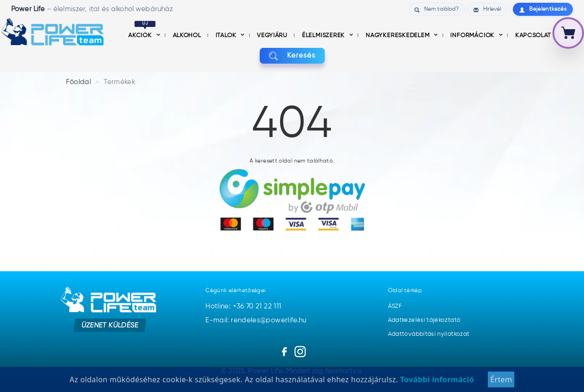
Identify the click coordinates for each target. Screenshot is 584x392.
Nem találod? (436, 10)
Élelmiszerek (324, 36)
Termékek (119, 82)
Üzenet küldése (110, 325)
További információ (436, 379)
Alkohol (188, 36)
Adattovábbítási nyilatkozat (429, 334)
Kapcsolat (533, 36)
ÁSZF (395, 306)
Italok (227, 36)
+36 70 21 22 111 (257, 306)
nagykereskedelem (398, 36)
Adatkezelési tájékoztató (424, 320)
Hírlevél (487, 10)
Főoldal (79, 82)
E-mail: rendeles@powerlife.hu (256, 320)
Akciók (142, 36)
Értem (501, 379)
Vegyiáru (273, 36)
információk (473, 36)
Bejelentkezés (543, 10)
